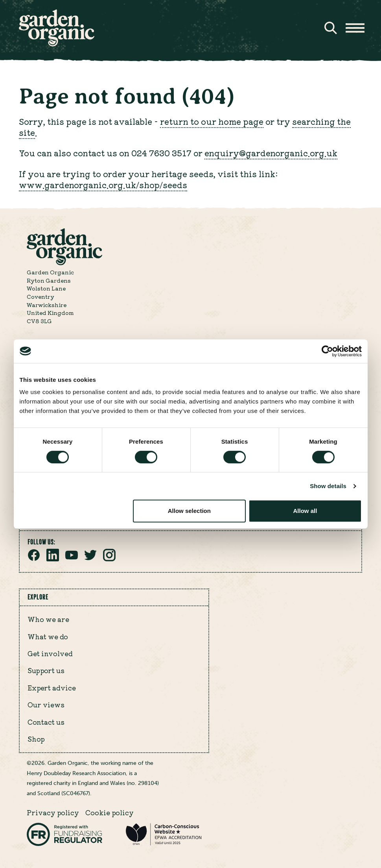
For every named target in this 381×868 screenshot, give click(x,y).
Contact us (46, 722)
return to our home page (212, 121)
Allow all (305, 511)
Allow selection (189, 511)
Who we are (48, 619)
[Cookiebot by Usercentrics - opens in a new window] (327, 351)
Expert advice (52, 688)
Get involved (50, 653)
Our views (46, 704)
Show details (328, 486)
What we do (48, 636)
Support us (46, 670)
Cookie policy (110, 812)
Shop (36, 739)
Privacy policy (53, 812)
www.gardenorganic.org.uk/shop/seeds (103, 185)
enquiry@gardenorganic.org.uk (271, 153)
